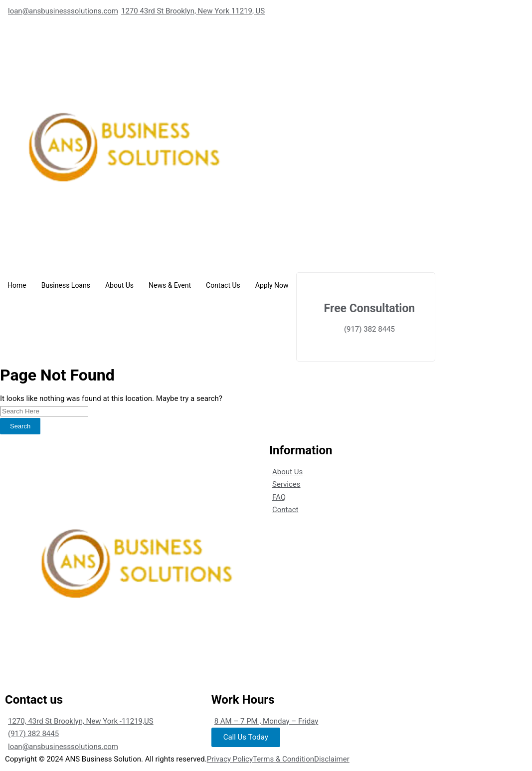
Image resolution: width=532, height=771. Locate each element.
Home (17, 285)
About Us (119, 285)
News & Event (170, 285)
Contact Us (223, 285)
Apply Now (272, 285)
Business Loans (66, 285)
